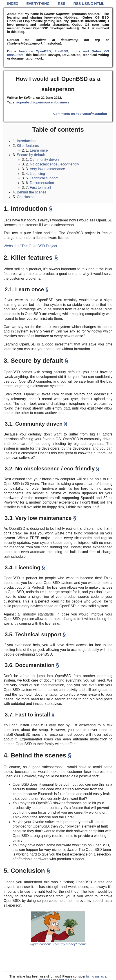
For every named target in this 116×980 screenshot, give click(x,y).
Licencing (38, 174)
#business (61, 102)
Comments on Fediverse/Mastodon (80, 114)
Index (13, 4)
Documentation (42, 183)
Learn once (39, 150)
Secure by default (31, 155)
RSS (61, 4)
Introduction (26, 141)
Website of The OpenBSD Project (30, 246)
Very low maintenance (48, 169)
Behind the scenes (32, 192)
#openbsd (24, 102)
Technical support (44, 178)
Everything (38, 4)
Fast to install (40, 188)
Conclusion (26, 197)
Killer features (28, 146)
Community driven (44, 160)
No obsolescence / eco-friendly (55, 164)
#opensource (43, 102)
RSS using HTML (89, 4)
